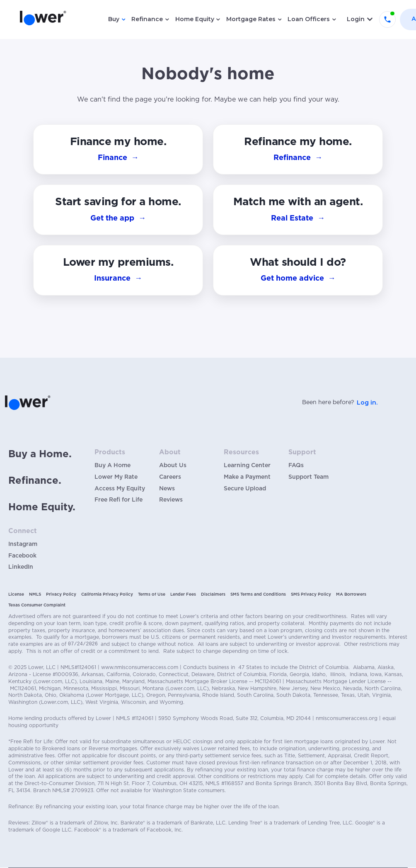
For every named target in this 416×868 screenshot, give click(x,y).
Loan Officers (309, 19)
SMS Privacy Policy (311, 594)
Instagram (23, 544)
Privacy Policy (61, 594)
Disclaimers (213, 594)
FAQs (296, 466)
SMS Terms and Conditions (258, 594)
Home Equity (195, 19)
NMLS (35, 594)
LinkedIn (21, 567)
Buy (114, 19)
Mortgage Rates (251, 19)
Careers (170, 477)
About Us (173, 466)
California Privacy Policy (107, 594)
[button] (298, 270)
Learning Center (247, 466)
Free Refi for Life (119, 500)
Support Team (308, 477)
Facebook (22, 556)
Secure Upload (245, 489)
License (16, 594)
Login (356, 19)
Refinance (147, 19)
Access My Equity (120, 489)
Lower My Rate (116, 477)
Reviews (171, 500)
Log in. (367, 402)
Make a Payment (247, 477)
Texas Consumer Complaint (37, 605)
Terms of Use (152, 594)
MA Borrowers (351, 594)
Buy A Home (112, 466)
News (167, 489)
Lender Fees (183, 594)
